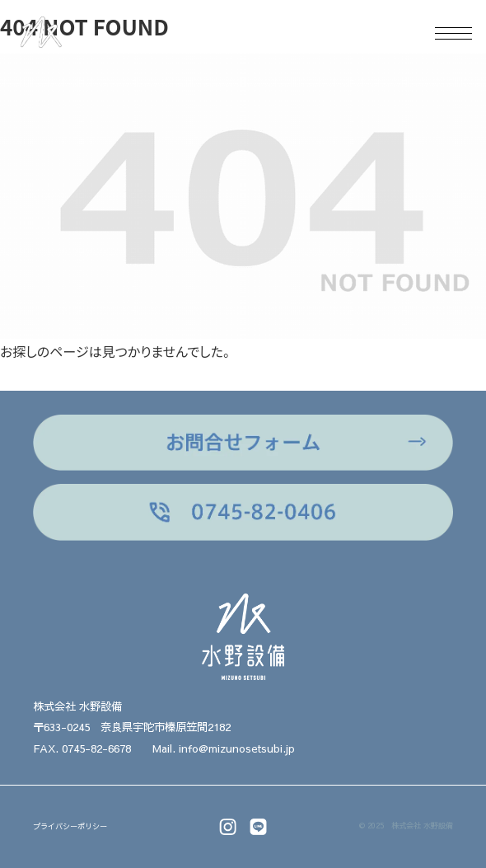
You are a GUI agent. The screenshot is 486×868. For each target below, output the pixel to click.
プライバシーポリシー (70, 827)
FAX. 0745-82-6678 (82, 748)
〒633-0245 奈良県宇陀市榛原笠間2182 (132, 727)
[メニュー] (447, 33)
